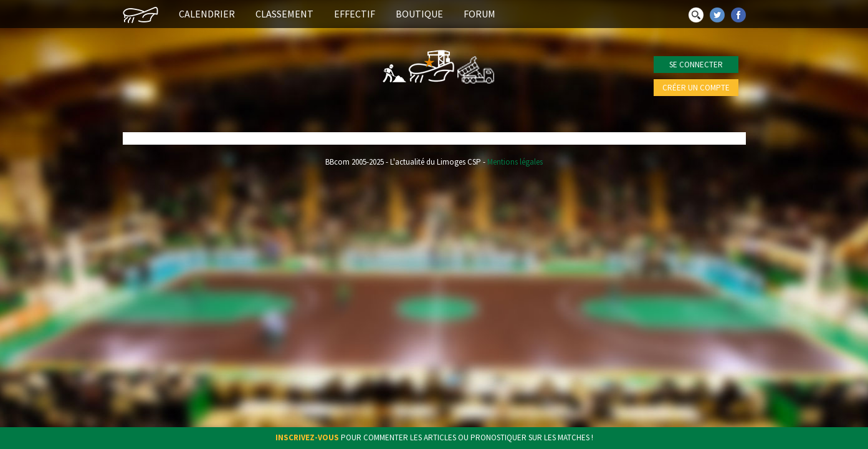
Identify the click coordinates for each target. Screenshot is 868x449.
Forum (479, 14)
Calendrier (207, 14)
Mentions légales (515, 162)
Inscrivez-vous (307, 437)
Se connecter (696, 65)
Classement (284, 14)
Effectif (355, 14)
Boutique (419, 14)
